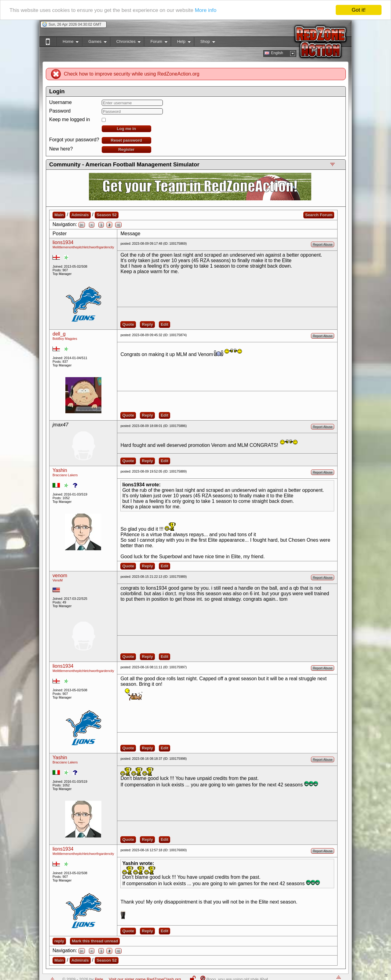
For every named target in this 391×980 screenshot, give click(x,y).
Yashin (60, 470)
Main (59, 215)
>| (118, 225)
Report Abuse (323, 244)
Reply (147, 324)
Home (67, 43)
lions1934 (63, 242)
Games (94, 43)
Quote (128, 324)
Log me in (126, 129)
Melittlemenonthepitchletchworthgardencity (83, 247)
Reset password (126, 140)
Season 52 (107, 215)
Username (60, 102)
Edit (164, 324)
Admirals (80, 215)
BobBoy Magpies (65, 339)
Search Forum (319, 215)
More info (206, 10)
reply (59, 941)
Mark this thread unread (95, 941)
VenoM (58, 580)
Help (181, 43)
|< (82, 225)
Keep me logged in (69, 119)
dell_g (59, 334)
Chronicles (125, 43)
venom (60, 575)
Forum (155, 43)
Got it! (358, 10)
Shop (205, 43)
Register (126, 149)
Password (60, 111)
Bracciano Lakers (65, 475)
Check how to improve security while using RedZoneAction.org (132, 74)
